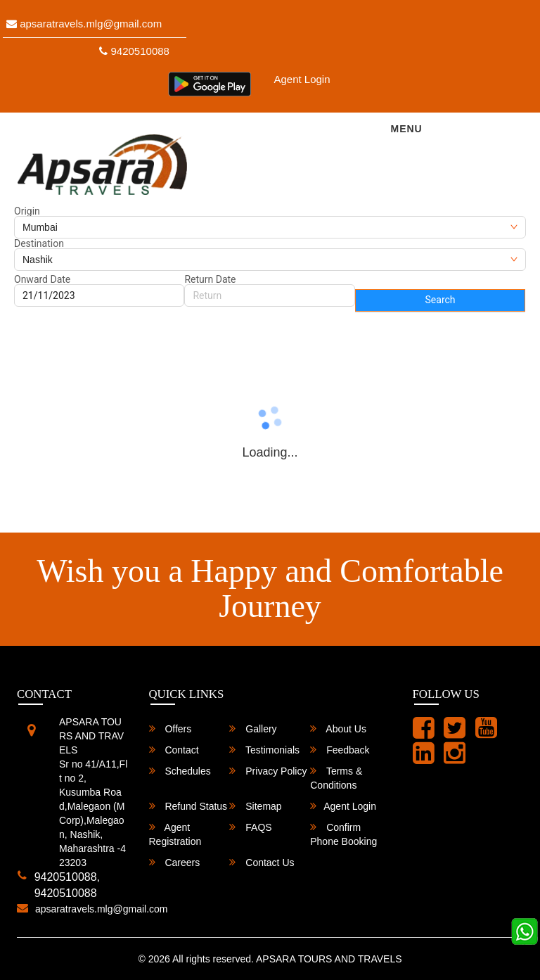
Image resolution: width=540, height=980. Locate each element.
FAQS (250, 827)
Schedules (180, 771)
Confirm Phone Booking (343, 834)
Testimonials (264, 750)
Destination (39, 243)
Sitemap (255, 806)
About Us (338, 728)
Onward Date (42, 279)
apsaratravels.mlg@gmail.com (84, 24)
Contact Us (262, 862)
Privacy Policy (268, 771)
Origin (27, 211)
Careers (175, 862)
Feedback (340, 750)
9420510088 (134, 51)
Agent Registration (175, 834)
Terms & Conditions (336, 778)
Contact (174, 750)
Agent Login (302, 79)
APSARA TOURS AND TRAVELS (329, 959)
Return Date (210, 279)
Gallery (253, 728)
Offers (171, 728)
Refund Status (188, 806)
